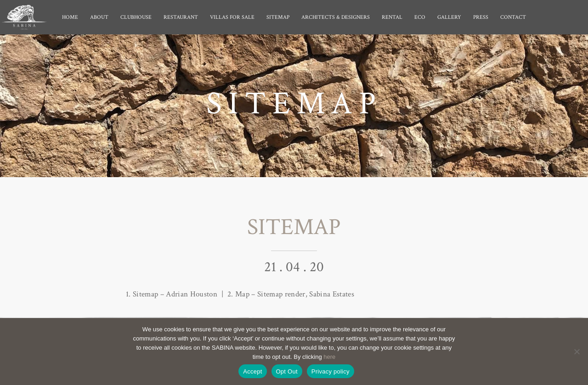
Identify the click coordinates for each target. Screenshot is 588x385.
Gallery (449, 17)
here (329, 357)
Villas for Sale (232, 17)
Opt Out (287, 371)
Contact (513, 17)
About (99, 17)
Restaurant (181, 17)
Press (481, 17)
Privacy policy (331, 371)
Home (70, 17)
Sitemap (278, 17)
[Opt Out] (577, 352)
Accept (252, 371)
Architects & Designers (336, 17)
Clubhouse (136, 17)
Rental (392, 17)
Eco (420, 17)
